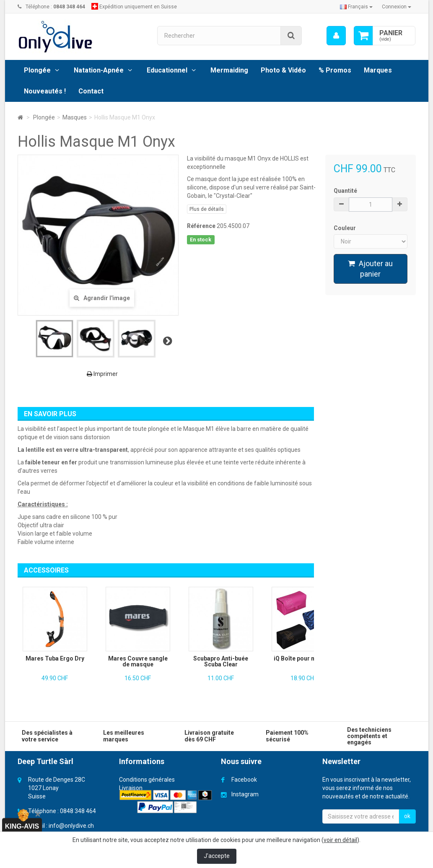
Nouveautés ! (45, 91)
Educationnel (167, 70)
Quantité (345, 191)
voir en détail (340, 840)
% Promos (335, 70)
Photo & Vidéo (283, 70)
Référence (201, 226)
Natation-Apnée (99, 70)
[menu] (336, 36)
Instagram (245, 794)
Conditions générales (147, 780)
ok (407, 816)
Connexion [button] (397, 7)
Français (356, 7)
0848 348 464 (78, 811)
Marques (378, 70)
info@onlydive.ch (71, 826)
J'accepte (217, 856)
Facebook (244, 780)
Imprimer (102, 374)
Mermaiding (229, 70)
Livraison (131, 788)
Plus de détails (207, 209)
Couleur (345, 228)
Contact (91, 91)
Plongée (37, 70)
